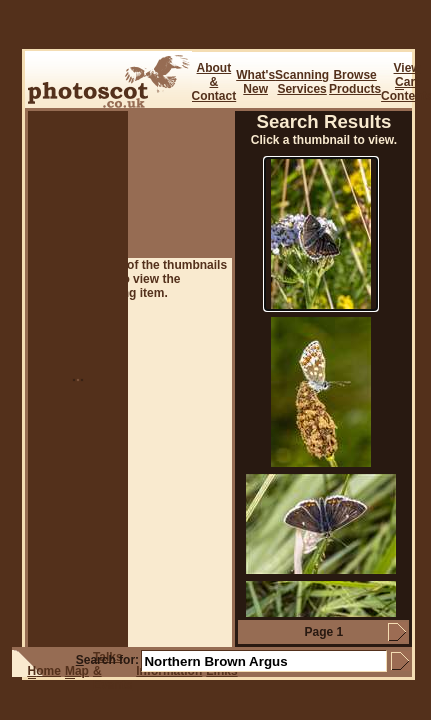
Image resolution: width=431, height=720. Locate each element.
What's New (255, 82)
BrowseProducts (355, 82)
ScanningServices (302, 82)
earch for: (107, 660)
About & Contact (214, 82)
